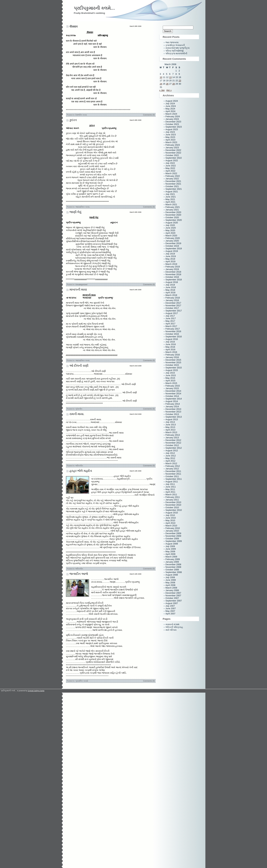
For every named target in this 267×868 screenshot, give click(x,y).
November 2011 (173, 474)
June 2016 (171, 344)
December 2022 (173, 150)
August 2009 (172, 544)
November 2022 (173, 153)
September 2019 (174, 249)
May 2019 (170, 259)
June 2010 (171, 518)
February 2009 (173, 559)
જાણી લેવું (75, 212)
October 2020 (172, 217)
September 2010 (174, 510)
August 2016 (172, 339)
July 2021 (170, 194)
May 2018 (170, 290)
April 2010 (171, 523)
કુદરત (73, 120)
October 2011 (172, 476)
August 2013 (172, 419)
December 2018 (173, 272)
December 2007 (173, 593)
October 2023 (172, 124)
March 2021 (171, 204)
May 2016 (170, 347)
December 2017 (173, 303)
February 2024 (173, 116)
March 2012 (171, 463)
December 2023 (173, 122)
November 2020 (173, 215)
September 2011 (174, 479)
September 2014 (174, 399)
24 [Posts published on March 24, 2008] (161, 84)
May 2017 (170, 321)
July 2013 (170, 422)
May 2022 (170, 168)
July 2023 (170, 132)
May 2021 (170, 199)
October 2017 (172, 308)
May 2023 (170, 137)
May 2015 (170, 378)
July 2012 (170, 453)
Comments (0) (149, 115)
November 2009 (173, 536)
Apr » (169, 90)
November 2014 (173, 394)
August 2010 (172, 513)
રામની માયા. (77, 414)
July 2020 (170, 225)
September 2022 (174, 158)
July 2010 (170, 515)
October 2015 (172, 365)
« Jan (162, 90)
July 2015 (170, 373)
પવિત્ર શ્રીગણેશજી (175, 51)
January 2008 (172, 590)
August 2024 (172, 101)
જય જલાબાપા (172, 42)
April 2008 (171, 585)
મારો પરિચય (171, 630)
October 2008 (172, 570)
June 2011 (171, 487)
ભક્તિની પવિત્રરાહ (174, 627)
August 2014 (172, 401)
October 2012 (172, 445)
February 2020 (173, 238)
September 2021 (174, 189)
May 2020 (170, 230)
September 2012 (174, 448)
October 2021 (172, 186)
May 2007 (170, 611)
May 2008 (170, 583)
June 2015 (171, 375)
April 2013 (171, 430)
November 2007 (173, 595)
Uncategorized (81, 284)
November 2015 (173, 362)
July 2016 (170, 342)
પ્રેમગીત (79, 409)
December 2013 (173, 409)
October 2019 (172, 246)
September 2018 (174, 280)
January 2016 (172, 357)
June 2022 (171, 166)
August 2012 (172, 450)
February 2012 (173, 466)
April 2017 (171, 324)
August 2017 (172, 313)
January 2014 (172, 406)
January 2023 (172, 148)
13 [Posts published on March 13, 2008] (170, 77)
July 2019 (170, 254)
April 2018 (171, 293)
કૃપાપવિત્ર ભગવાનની (175, 45)
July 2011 (170, 484)
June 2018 (171, 287)
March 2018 (171, 295)
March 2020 (171, 236)
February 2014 (173, 404)
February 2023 (173, 145)
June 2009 (171, 549)
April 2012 (171, 461)
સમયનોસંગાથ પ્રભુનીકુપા (178, 48)
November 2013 (173, 412)
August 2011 (172, 482)
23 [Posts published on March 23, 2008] (180, 81)
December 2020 (173, 212)
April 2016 (171, 349)
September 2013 (174, 417)
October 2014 (172, 396)
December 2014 (173, 391)
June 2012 (171, 456)
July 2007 (170, 606)
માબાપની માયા (78, 290)
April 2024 (171, 111)
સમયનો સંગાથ (173, 624)
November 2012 (173, 443)
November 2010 (173, 505)
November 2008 (173, 567)
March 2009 (171, 557)
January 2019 (172, 269)
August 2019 (172, 251)
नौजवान (73, 27)
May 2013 (170, 427)
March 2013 (171, 432)
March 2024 (171, 114)
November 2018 (173, 274)
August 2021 (172, 192)
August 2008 (172, 575)
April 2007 (171, 614)
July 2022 (170, 163)
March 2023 (171, 142)
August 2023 (172, 129)
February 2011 (173, 497)
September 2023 (174, 127)
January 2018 (172, 300)
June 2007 (171, 608)
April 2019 (171, 261)
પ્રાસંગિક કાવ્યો (82, 681)
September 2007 (174, 601)
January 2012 (172, 469)
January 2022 (172, 179)
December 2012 (173, 440)
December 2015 (173, 360)
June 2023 (171, 135)
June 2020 (171, 228)
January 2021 (172, 210)
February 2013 (173, 435)
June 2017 (171, 318)
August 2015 (172, 370)
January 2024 (172, 119)
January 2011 (172, 500)
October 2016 (172, 334)
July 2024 (170, 103)
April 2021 (171, 202)
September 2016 (174, 337)
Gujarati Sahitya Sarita (36, 691)
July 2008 (170, 577)
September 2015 (174, 368)
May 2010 (170, 520)
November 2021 (173, 184)
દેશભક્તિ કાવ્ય (81, 115)
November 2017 (173, 305)
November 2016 (173, 331)
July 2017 (170, 316)
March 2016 (171, 352)
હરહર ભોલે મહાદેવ (81, 471)
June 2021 (171, 197)
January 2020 (172, 241)
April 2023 (171, 140)
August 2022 (172, 160)
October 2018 (172, 277)
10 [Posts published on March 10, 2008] (161, 77)
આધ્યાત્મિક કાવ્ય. (83, 207)
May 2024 (170, 109)
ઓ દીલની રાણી (79, 366)
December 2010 (173, 502)
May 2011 (170, 489)
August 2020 (172, 223)
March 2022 (171, 173)
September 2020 (174, 220)
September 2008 (174, 572)
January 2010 (172, 531)
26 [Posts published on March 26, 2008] (167, 84)
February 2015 (173, 386)
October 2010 (172, 507)
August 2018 (172, 282)
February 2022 (173, 176)
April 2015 (171, 381)
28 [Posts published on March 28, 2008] (173, 84)
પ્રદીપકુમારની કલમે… (94, 8)
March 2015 (171, 383)
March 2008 (171, 588)
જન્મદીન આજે (79, 574)
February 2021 (173, 207)
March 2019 (171, 264)
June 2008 (171, 580)
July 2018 (170, 285)
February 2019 (173, 267)
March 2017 (171, 326)
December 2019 (173, 243)
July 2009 (170, 546)
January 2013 (172, 438)
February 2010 (173, 528)
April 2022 (171, 171)
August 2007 (172, 603)
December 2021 (173, 181)
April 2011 (171, 492)
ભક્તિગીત (79, 466)
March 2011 (171, 495)
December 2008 (173, 564)
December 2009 (173, 533)
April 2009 (171, 554)
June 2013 (171, 425)
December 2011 (173, 471)
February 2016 (173, 355)
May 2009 (170, 551)
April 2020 (171, 233)
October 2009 (172, 539)
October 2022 (172, 155)
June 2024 (171, 106)
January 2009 (172, 562)
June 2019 (171, 256)
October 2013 (172, 414)
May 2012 (170, 458)
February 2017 (173, 329)
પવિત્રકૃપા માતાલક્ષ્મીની (176, 53)
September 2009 (174, 541)
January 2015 (172, 388)
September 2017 (174, 311)
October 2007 (172, 598)
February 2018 (173, 298)
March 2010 (171, 526)
